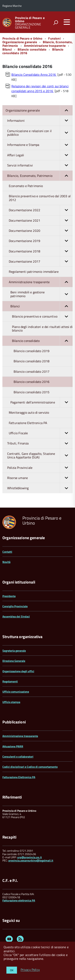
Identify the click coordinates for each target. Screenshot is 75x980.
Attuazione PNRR (13, 746)
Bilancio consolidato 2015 (31, 392)
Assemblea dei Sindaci (16, 616)
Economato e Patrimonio (26, 186)
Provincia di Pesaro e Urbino (30, 19)
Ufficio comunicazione (16, 692)
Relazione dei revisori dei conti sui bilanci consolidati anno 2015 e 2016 (40, 89)
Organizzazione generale (20, 42)
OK (12, 970)
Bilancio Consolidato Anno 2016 (34, 75)
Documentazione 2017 (41, 261)
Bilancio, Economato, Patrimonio (40, 176)
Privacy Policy (30, 970)
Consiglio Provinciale (15, 606)
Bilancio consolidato (32, 49)
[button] (66, 110)
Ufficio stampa (11, 702)
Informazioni (40, 121)
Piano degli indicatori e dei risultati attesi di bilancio (42, 329)
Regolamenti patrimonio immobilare (34, 272)
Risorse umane (40, 478)
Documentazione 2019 (41, 241)
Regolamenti (10, 681)
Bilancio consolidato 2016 (31, 382)
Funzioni (54, 38)
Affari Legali (40, 155)
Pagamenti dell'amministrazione (41, 402)
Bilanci (7, 49)
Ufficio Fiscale (41, 433)
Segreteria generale (14, 651)
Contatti (7, 552)
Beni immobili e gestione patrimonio (41, 294)
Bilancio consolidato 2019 (31, 351)
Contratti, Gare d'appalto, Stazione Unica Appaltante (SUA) (40, 456)
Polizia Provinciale (40, 468)
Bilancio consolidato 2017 (31, 371)
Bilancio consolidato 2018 (31, 361)
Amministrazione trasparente (45, 46)
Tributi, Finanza (40, 443)
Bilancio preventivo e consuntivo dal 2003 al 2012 (40, 198)
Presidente (9, 596)
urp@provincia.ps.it (29, 857)
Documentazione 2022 (41, 210)
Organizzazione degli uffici (18, 671)
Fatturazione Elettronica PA (28, 423)
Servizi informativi (40, 165)
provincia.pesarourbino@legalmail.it (31, 860)
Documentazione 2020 (41, 231)
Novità (6, 562)
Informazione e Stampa (40, 145)
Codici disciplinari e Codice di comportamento (30, 767)
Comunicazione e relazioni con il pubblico (40, 133)
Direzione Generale (14, 661)
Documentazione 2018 (41, 251)
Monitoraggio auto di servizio (29, 412)
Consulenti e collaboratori (18, 756)
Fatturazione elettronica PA (19, 900)
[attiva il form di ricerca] (56, 23)
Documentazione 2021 (41, 220)
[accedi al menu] (67, 22)
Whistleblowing (40, 488)
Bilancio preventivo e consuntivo (42, 316)
